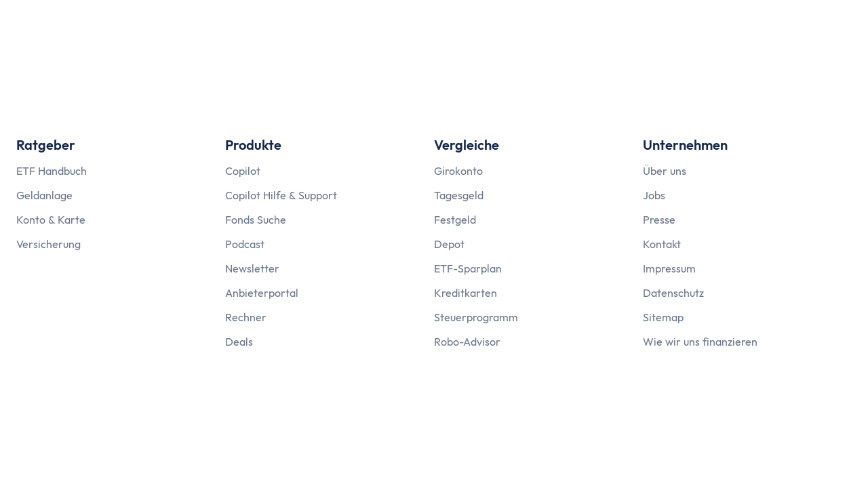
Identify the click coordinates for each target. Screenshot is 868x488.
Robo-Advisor (467, 342)
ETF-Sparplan (468, 268)
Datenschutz (673, 293)
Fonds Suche (256, 220)
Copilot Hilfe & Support (281, 195)
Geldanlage (44, 195)
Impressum (669, 268)
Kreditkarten (466, 293)
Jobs (654, 195)
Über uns (665, 171)
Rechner (246, 317)
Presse (659, 220)
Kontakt (662, 244)
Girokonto (458, 171)
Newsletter (252, 268)
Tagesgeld (459, 195)
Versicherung (48, 244)
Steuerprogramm (476, 317)
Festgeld (455, 220)
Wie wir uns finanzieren (700, 342)
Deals (239, 342)
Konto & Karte (51, 220)
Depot (449, 244)
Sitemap (663, 317)
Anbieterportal (262, 293)
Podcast (245, 244)
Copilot (243, 171)
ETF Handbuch (52, 171)
